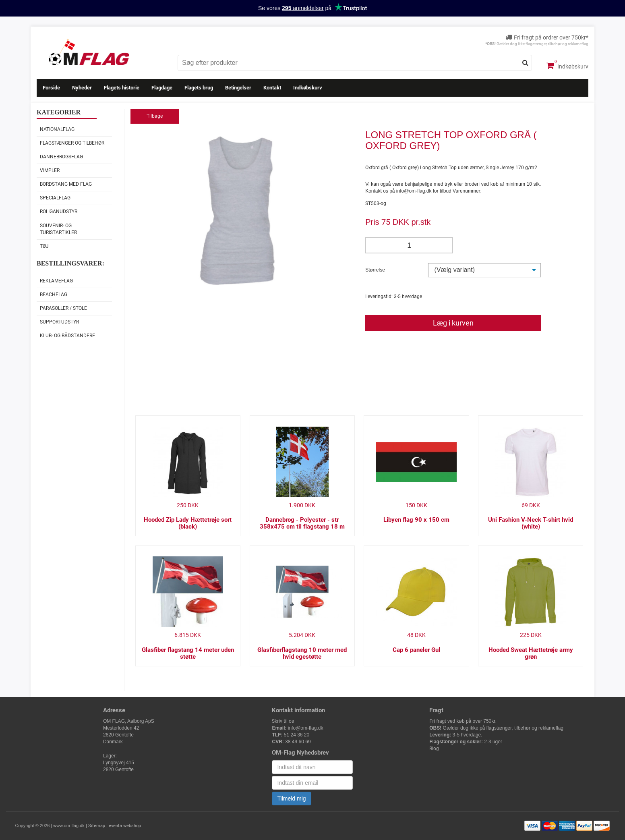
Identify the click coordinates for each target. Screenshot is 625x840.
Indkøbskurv (567, 66)
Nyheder (82, 88)
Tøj (44, 246)
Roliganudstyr (59, 212)
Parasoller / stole (63, 308)
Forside (51, 88)
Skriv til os (283, 721)
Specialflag (55, 198)
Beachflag (54, 295)
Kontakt (272, 88)
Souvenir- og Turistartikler (58, 229)
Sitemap (97, 826)
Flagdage (162, 88)
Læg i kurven (453, 323)
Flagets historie (122, 88)
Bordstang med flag (66, 184)
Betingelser (238, 88)
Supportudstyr (59, 322)
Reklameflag (56, 281)
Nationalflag (57, 129)
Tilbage (155, 116)
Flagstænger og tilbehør (72, 143)
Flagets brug (199, 88)
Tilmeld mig (291, 799)
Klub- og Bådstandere (67, 336)
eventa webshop (125, 826)
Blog (434, 749)
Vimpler (50, 170)
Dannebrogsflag (61, 157)
